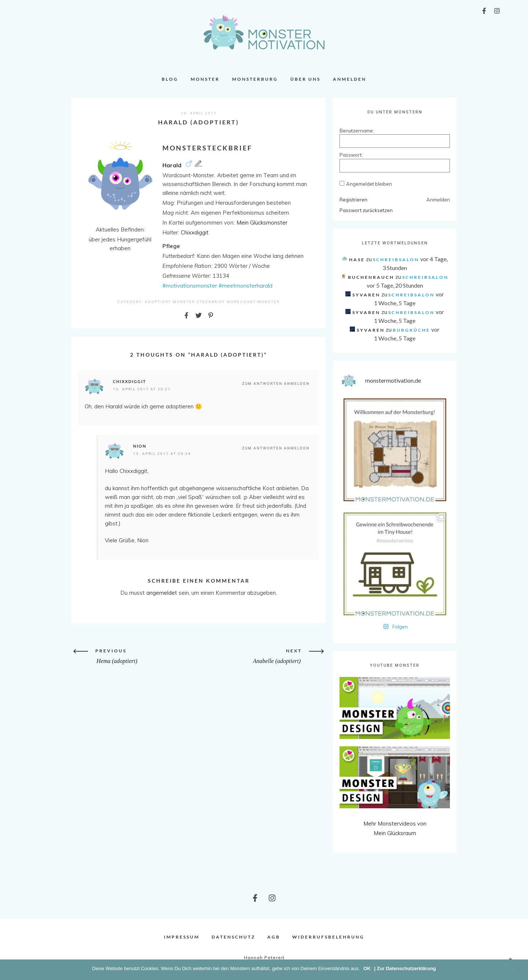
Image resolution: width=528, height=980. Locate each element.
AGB (274, 937)
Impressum (182, 937)
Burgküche (411, 330)
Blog (170, 79)
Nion (140, 446)
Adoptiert (158, 302)
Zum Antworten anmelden (276, 384)
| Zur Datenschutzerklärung (405, 968)
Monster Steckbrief (199, 302)
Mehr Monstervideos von (395, 824)
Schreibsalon (396, 260)
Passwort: (351, 155)
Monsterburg (255, 79)
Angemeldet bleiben (369, 184)
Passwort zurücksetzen (366, 210)
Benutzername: (352, 131)
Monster (205, 79)
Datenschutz (233, 937)
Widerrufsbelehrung (328, 937)
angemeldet (162, 593)
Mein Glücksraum (395, 833)
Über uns (305, 79)
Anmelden (350, 79)
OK (367, 968)
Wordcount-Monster (253, 302)
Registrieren (353, 200)
